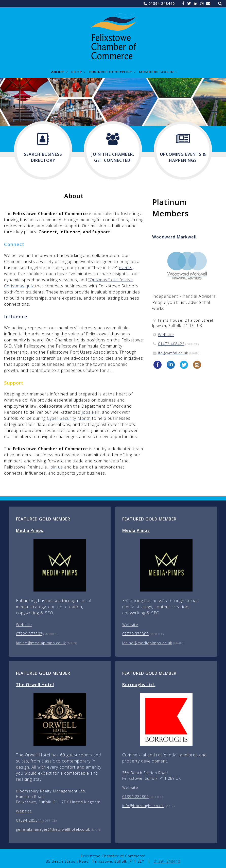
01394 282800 (135, 797)
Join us (56, 467)
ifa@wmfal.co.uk (173, 353)
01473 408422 (171, 344)
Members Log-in (156, 72)
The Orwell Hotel (35, 685)
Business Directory (111, 72)
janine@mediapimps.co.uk (41, 643)
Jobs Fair (91, 412)
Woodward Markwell (174, 237)
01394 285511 (29, 820)
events (126, 268)
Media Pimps (30, 530)
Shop (77, 72)
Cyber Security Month (69, 418)
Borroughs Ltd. (139, 685)
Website (166, 335)
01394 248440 (162, 3)
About (58, 72)
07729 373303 (29, 634)
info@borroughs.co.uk (143, 806)
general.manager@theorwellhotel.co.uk (53, 829)
